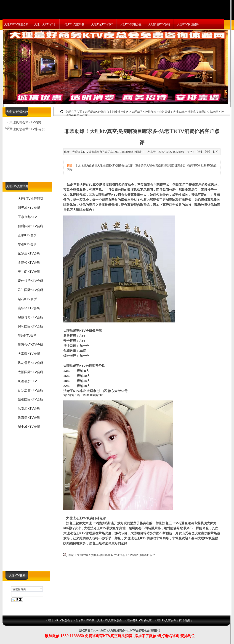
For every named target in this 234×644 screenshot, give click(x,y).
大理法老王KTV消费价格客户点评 (134, 555)
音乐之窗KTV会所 (31, 390)
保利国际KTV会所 (31, 326)
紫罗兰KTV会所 (29, 253)
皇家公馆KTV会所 (31, 345)
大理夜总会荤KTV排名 (25, 129)
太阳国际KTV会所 (31, 372)
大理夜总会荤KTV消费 (25, 122)
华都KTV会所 (27, 244)
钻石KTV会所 (27, 299)
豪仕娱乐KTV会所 (31, 281)
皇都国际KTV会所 (31, 399)
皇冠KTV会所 (27, 335)
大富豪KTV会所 (29, 354)
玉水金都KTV (27, 217)
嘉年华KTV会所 (29, 308)
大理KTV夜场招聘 (188, 24)
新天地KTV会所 (29, 208)
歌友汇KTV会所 (29, 408)
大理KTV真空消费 (73, 24)
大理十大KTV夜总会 (58, 620)
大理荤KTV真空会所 (16, 24)
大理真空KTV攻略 (159, 24)
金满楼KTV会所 (29, 262)
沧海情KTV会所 (29, 418)
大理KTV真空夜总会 (109, 620)
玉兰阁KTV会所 (29, 272)
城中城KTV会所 (29, 427)
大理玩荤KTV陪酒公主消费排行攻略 (107, 112)
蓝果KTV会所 (27, 235)
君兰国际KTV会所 (31, 290)
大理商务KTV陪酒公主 (138, 620)
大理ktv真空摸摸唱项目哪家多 (95, 555)
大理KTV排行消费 (31, 199)
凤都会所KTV (27, 381)
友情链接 (184, 620)
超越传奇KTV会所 (31, 317)
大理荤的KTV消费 (84, 620)
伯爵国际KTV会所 (31, 226)
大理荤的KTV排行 (102, 24)
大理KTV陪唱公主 (131, 24)
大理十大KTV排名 (45, 24)
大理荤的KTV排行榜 (144, 112)
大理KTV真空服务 (165, 620)
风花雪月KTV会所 (31, 363)
